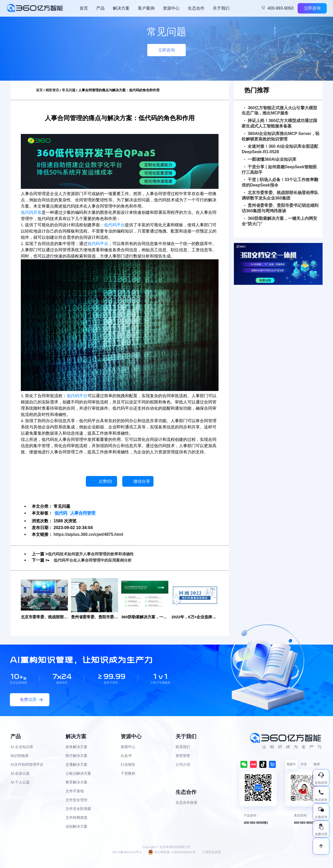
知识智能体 (20, 756)
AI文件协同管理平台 (27, 765)
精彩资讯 (52, 90)
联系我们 (183, 747)
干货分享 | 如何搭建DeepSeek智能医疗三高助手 (279, 170)
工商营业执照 (212, 852)
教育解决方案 (76, 783)
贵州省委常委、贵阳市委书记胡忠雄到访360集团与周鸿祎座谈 (280, 208)
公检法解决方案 (78, 774)
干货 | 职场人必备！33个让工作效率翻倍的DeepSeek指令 (280, 182)
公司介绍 (183, 765)
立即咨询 (312, 8)
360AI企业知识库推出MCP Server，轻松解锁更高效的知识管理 (281, 136)
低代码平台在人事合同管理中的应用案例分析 (95, 560)
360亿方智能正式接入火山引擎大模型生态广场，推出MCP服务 (279, 111)
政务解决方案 (76, 747)
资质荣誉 (183, 756)
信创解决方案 (76, 827)
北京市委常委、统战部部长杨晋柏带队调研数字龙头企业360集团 (280, 195)
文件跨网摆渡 (76, 818)
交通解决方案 (76, 765)
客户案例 (146, 8)
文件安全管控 (76, 800)
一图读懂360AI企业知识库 (270, 159)
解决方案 (121, 8)
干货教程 (128, 774)
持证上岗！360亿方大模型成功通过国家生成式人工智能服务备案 (279, 123)
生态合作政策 (187, 803)
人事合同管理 (83, 513)
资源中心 (171, 8)
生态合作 (196, 8)
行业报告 (128, 765)
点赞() (105, 481)
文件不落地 (75, 791)
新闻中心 (128, 747)
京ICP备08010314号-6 (127, 852)
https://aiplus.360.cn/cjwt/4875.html (88, 534)
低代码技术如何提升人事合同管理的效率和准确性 (94, 554)
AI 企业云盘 (20, 774)
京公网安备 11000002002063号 (172, 852)
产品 (100, 8)
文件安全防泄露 (78, 809)
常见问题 (69, 90)
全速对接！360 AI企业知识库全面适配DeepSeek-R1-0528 (280, 149)
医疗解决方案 (76, 756)
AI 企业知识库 (22, 747)
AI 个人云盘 (20, 783)
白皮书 (126, 756)
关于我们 (221, 8)
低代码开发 (31, 212)
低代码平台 (114, 225)
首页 (84, 8)
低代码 (61, 513)
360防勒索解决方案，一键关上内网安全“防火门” (279, 221)
